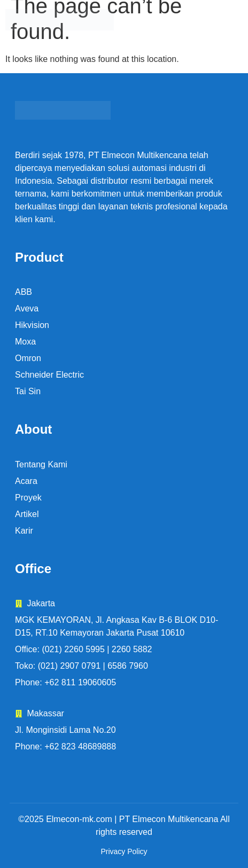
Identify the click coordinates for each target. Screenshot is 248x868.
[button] (207, 20)
